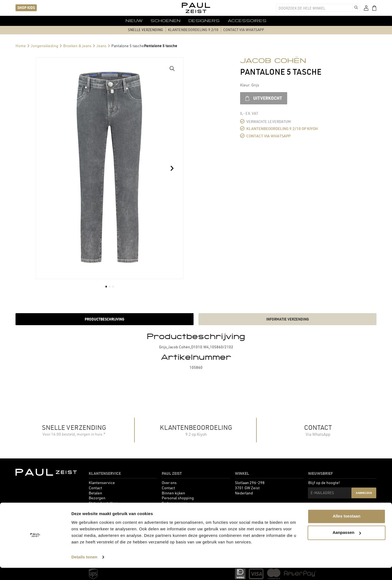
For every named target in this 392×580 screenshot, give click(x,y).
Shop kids (26, 8)
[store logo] (196, 8)
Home (21, 46)
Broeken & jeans (77, 46)
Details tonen (84, 569)
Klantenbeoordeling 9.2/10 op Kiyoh (280, 128)
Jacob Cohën (273, 61)
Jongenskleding (45, 46)
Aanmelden (364, 493)
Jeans (101, 46)
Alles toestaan (347, 528)
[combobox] (315, 8)
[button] (172, 68)
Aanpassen (347, 545)
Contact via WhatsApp (267, 136)
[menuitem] (128, 21)
